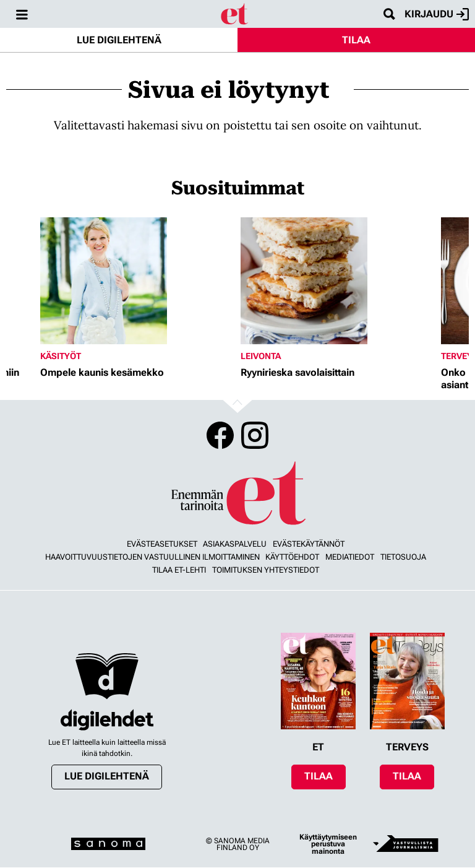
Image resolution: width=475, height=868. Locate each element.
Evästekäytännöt (309, 544)
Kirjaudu (437, 14)
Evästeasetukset (162, 544)
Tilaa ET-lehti (179, 570)
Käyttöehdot (292, 557)
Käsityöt (61, 356)
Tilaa (356, 40)
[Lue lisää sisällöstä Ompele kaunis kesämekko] (137, 281)
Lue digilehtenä (119, 40)
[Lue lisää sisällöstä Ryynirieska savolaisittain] (338, 281)
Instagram (255, 435)
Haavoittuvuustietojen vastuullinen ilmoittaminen (152, 557)
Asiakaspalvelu (235, 544)
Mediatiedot (350, 557)
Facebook (220, 435)
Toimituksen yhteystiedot (266, 570)
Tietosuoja (403, 557)
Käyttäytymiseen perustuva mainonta (328, 844)
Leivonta (261, 356)
